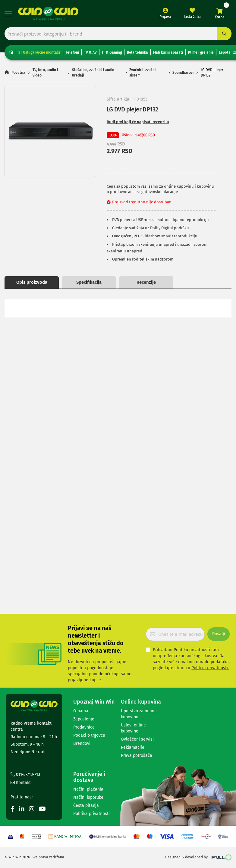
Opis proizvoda (32, 282)
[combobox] (118, 34)
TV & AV (90, 53)
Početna (18, 73)
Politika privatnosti (91, 814)
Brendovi (82, 743)
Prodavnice (84, 727)
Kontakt (21, 783)
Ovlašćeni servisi (137, 739)
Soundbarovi (183, 73)
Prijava (165, 17)
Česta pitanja (86, 806)
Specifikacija (89, 282)
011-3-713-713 (25, 774)
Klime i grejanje (201, 53)
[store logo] (48, 14)
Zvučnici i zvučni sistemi (142, 73)
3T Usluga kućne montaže (39, 53)
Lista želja (192, 17)
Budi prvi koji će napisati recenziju (138, 122)
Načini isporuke (88, 797)
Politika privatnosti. (210, 668)
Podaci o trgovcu (89, 735)
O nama (81, 711)
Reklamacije (133, 747)
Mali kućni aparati (168, 53)
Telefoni (72, 53)
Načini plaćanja (88, 789)
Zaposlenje (84, 719)
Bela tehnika (137, 53)
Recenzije (146, 282)
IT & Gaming (112, 53)
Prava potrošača (137, 756)
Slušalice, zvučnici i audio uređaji (93, 73)
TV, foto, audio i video (45, 73)
